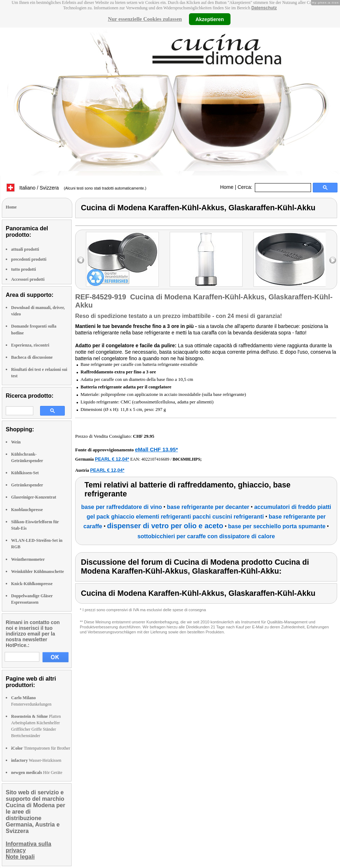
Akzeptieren (210, 19)
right (333, 260)
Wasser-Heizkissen (36, 760)
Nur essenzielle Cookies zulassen (145, 19)
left (81, 260)
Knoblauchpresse (27, 510)
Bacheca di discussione (32, 357)
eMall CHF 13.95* (156, 449)
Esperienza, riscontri (30, 345)
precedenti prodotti (29, 259)
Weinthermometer (28, 559)
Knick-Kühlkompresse (32, 584)
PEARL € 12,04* (112, 459)
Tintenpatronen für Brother (41, 748)
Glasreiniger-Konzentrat (34, 497)
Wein (16, 442)
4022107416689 (155, 459)
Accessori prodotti (28, 279)
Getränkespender (27, 485)
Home (227, 187)
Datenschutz (264, 8)
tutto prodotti (23, 269)
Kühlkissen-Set (25, 473)
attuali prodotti (25, 249)
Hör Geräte (37, 773)
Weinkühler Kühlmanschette (37, 572)
